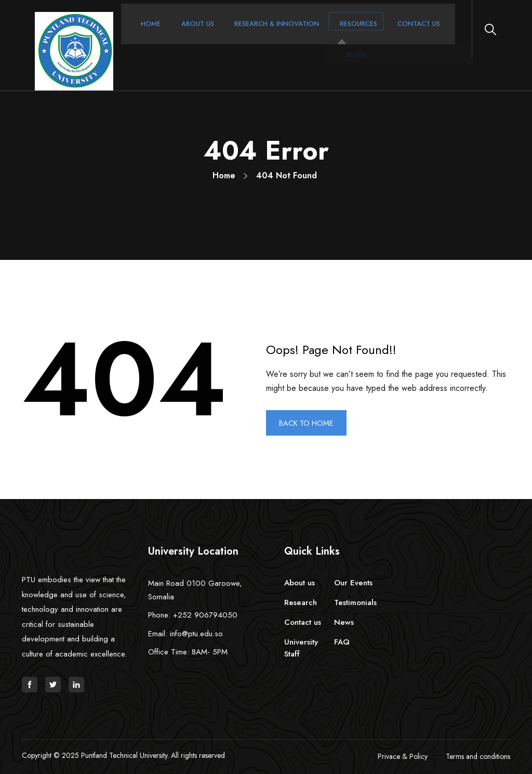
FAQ (342, 642)
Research (301, 602)
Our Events (353, 583)
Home (142, 33)
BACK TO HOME (310, 423)
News (344, 622)
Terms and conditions (478, 756)
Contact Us (381, 33)
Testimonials (355, 602)
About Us (183, 33)
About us (300, 583)
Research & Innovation (254, 33)
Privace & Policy (403, 756)
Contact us (303, 622)
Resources (327, 33)
